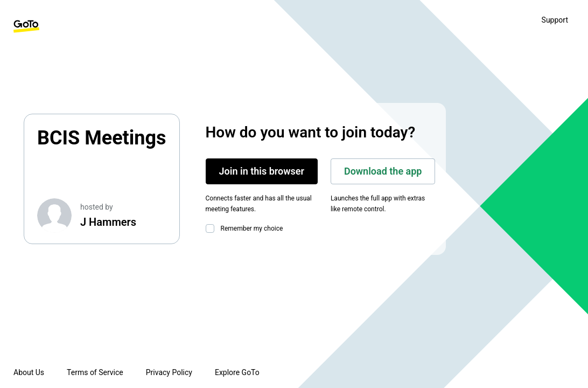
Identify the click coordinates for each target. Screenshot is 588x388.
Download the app (383, 171)
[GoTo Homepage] (26, 26)
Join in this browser (262, 171)
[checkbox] (212, 228)
